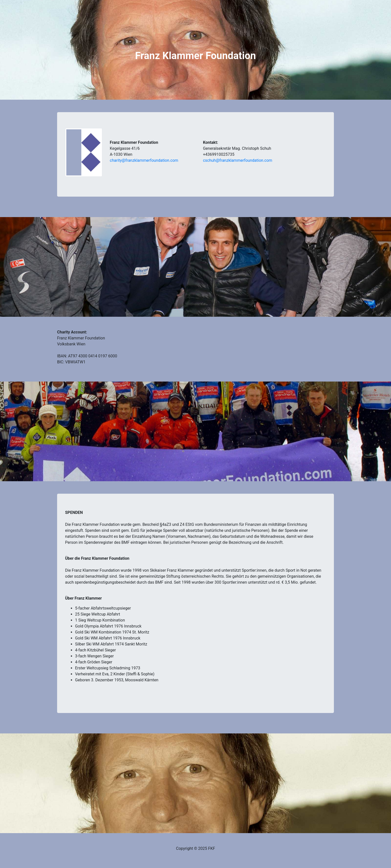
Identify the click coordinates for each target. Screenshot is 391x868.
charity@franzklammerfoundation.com (144, 160)
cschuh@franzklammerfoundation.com (238, 160)
